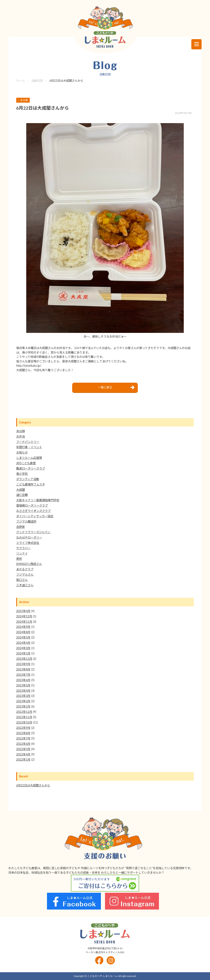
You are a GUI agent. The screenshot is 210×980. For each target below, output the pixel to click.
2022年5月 (23, 749)
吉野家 (21, 527)
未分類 (21, 431)
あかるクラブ (25, 569)
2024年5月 (23, 637)
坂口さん (22, 580)
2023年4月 (23, 691)
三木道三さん (25, 585)
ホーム (21, 81)
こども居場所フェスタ (31, 484)
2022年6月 (23, 744)
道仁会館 (22, 495)
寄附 (19, 559)
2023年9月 (23, 664)
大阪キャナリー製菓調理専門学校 (38, 500)
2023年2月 (23, 701)
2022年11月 (24, 717)
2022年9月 (23, 728)
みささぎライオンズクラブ (33, 511)
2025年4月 (23, 611)
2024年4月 (23, 643)
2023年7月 (23, 675)
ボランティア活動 (28, 479)
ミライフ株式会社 (28, 543)
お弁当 (21, 436)
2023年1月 (23, 706)
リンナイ (22, 553)
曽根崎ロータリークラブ (32, 505)
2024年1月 (23, 653)
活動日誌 (37, 81)
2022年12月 (24, 712)
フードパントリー (28, 442)
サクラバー (23, 548)
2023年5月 (23, 685)
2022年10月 (24, 722)
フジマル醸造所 (26, 521)
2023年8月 (23, 669)
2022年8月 (23, 733)
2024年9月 (23, 627)
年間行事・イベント (29, 447)
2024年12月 (24, 616)
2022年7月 (23, 738)
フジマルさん (25, 575)
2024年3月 (23, 648)
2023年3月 (23, 696)
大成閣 (21, 490)
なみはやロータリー (29, 537)
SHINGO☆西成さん (29, 564)
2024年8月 (23, 632)
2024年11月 (24, 622)
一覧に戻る (105, 387)
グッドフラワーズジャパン (33, 532)
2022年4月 (23, 754)
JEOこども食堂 (26, 463)
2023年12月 (24, 659)
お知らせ (22, 452)
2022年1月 (23, 759)
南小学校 (22, 474)
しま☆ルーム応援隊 (29, 458)
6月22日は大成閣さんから (33, 785)
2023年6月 (23, 680)
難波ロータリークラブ (31, 468)
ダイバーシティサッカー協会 (35, 516)
